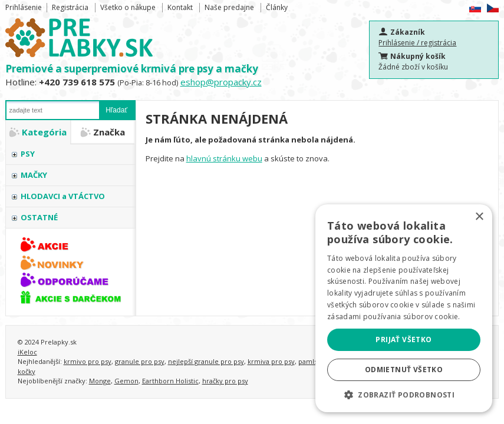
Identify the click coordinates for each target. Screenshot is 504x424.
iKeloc (27, 352)
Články (277, 7)
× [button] (479, 217)
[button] (404, 395)
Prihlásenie (24, 7)
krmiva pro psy (271, 361)
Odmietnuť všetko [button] (404, 370)
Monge (100, 381)
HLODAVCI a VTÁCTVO (63, 196)
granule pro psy (140, 361)
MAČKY (34, 175)
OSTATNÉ (39, 217)
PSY (28, 154)
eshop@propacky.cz (221, 82)
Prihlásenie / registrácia (417, 43)
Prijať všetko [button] (403, 339)
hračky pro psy (225, 381)
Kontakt (180, 7)
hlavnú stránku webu (224, 158)
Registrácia (70, 7)
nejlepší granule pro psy (206, 361)
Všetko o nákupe (128, 7)
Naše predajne (229, 7)
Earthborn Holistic (170, 381)
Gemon (126, 381)
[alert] (404, 308)
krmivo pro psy (88, 361)
